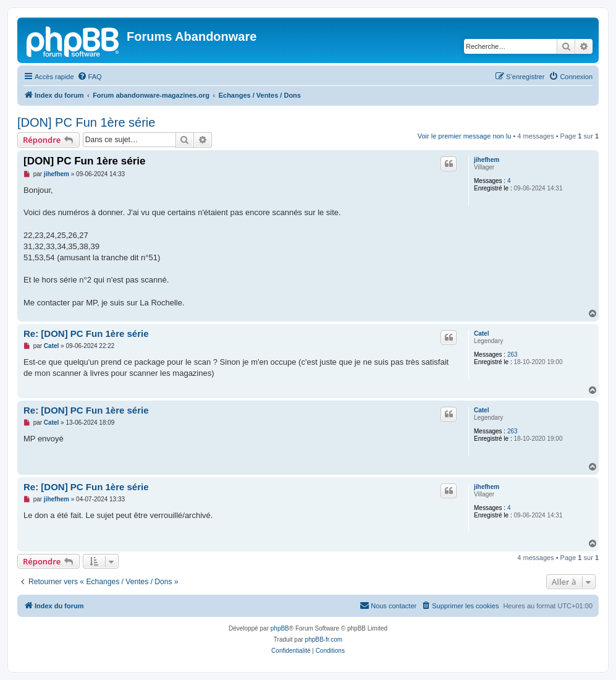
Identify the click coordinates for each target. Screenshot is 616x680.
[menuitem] (90, 77)
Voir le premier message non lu (465, 136)
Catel (481, 334)
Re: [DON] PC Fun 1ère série (86, 334)
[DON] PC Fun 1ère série (86, 122)
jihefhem (487, 160)
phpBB (280, 628)
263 (513, 355)
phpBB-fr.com (324, 640)
